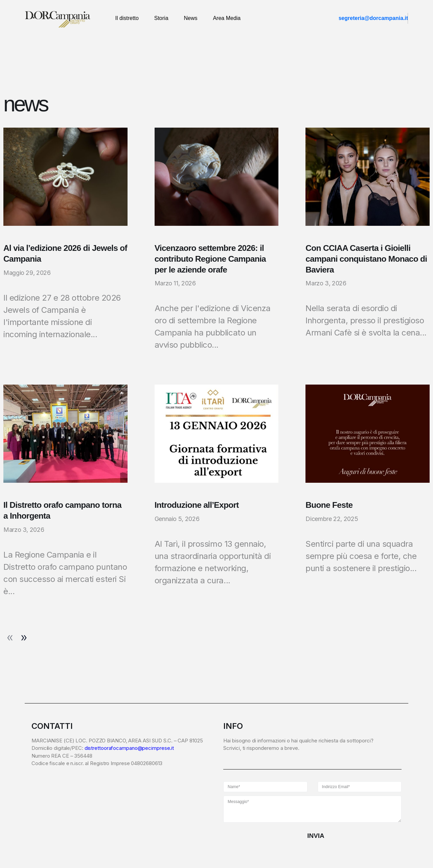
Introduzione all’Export (198, 506)
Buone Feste (329, 506)
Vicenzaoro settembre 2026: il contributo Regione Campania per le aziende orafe (211, 259)
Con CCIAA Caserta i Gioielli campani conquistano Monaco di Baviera (368, 259)
